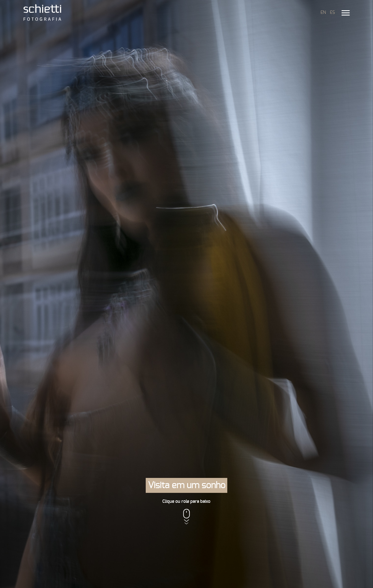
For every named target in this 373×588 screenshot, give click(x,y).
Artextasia (257, 416)
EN (323, 12)
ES (332, 12)
